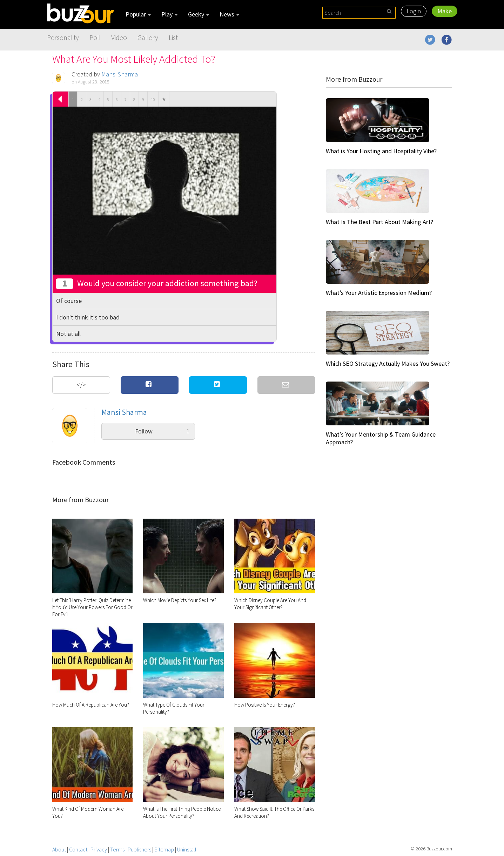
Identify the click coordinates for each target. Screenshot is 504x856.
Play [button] (169, 14)
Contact (78, 849)
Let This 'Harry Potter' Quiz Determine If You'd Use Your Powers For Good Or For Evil (92, 607)
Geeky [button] (199, 14)
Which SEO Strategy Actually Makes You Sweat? (388, 363)
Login (414, 11)
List (173, 37)
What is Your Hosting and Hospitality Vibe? (381, 151)
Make (445, 11)
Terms (117, 849)
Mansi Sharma (120, 74)
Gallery (148, 37)
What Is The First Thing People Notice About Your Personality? (182, 812)
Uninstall (187, 849)
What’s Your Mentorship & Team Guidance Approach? (381, 438)
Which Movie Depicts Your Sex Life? (180, 600)
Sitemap (164, 849)
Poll (95, 37)
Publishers (139, 849)
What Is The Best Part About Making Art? (379, 222)
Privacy (99, 849)
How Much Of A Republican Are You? (91, 705)
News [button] (229, 14)
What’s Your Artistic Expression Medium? (379, 293)
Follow (162, 431)
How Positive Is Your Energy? (265, 705)
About (59, 849)
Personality (63, 37)
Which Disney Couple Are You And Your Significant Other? (270, 604)
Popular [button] (138, 14)
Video (119, 37)
